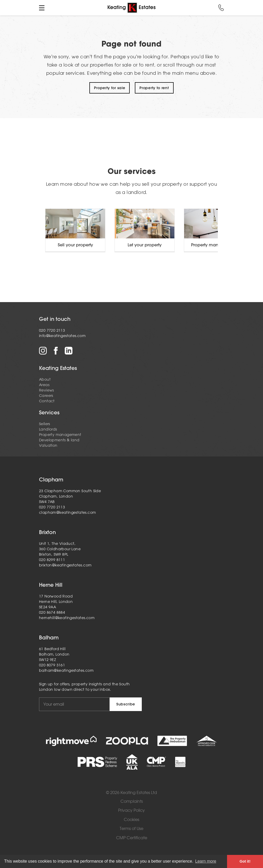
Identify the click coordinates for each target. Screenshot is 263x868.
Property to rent (154, 88)
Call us (221, 8)
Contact (47, 401)
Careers (46, 396)
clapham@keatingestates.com (67, 512)
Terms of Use (131, 829)
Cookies (131, 820)
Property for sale (110, 88)
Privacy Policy (131, 810)
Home (131, 8)
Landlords (48, 429)
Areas (44, 385)
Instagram (43, 351)
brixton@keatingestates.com (65, 565)
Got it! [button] (245, 861)
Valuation (48, 445)
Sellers (45, 424)
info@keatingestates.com (62, 336)
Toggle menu (42, 8)
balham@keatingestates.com (66, 670)
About (45, 379)
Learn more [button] (206, 861)
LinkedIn (69, 351)
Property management (60, 435)
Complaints (132, 801)
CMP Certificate (132, 838)
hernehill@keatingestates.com (67, 618)
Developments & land (59, 440)
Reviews (46, 390)
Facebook (56, 351)
